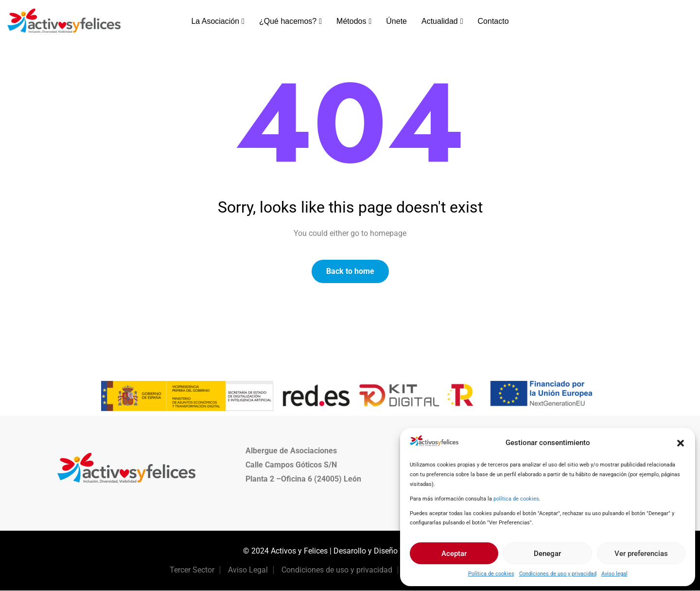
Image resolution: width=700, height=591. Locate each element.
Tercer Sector (192, 570)
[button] (681, 443)
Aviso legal (614, 574)
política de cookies (516, 499)
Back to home (350, 271)
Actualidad (442, 21)
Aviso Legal (248, 570)
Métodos (354, 21)
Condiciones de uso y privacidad (558, 574)
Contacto (493, 21)
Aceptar (454, 554)
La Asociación (218, 21)
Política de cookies (491, 574)
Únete (396, 21)
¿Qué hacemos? (290, 21)
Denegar (547, 554)
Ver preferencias (641, 554)
